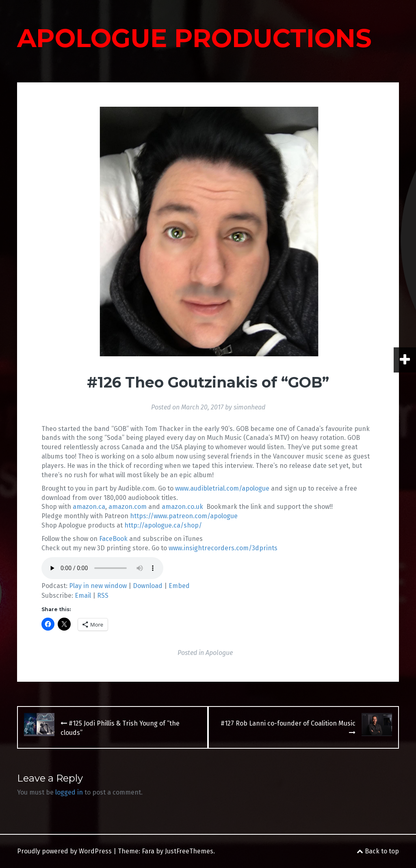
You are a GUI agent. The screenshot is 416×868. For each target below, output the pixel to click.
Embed (179, 586)
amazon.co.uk (182, 507)
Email (83, 596)
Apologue (219, 653)
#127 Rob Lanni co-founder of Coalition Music (288, 728)
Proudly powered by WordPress (64, 851)
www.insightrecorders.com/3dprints (223, 548)
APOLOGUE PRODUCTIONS (194, 38)
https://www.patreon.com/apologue (184, 516)
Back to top (378, 851)
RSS (103, 596)
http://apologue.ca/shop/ (163, 525)
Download (148, 586)
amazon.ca (89, 507)
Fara (148, 851)
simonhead (249, 407)
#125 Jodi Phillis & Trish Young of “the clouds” (120, 728)
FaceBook (113, 539)
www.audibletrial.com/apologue (222, 488)
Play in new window (98, 586)
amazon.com (128, 507)
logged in (69, 792)
